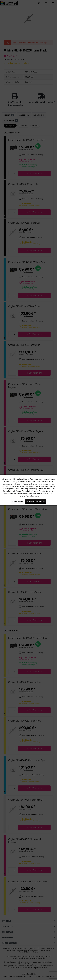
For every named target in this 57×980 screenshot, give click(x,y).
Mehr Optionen (18, 501)
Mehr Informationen (33, 496)
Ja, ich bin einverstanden (36, 501)
